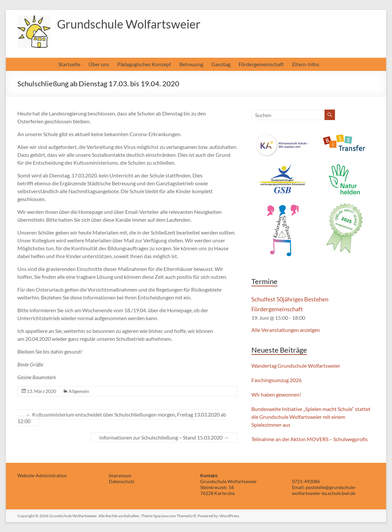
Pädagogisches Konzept (144, 64)
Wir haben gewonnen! (276, 394)
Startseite (69, 64)
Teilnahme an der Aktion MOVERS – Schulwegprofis (310, 439)
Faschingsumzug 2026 (276, 380)
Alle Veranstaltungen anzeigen (286, 330)
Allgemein (79, 391)
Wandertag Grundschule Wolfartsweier (296, 366)
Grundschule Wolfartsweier (129, 24)
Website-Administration (42, 475)
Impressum (120, 475)
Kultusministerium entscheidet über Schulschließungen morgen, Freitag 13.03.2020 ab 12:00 (122, 418)
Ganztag (221, 64)
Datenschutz (122, 481)
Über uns (99, 64)
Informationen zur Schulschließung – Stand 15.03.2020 (164, 437)
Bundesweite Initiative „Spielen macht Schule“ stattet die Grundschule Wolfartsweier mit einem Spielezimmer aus (311, 417)
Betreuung (191, 64)
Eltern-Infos (306, 64)
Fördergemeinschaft (261, 64)
